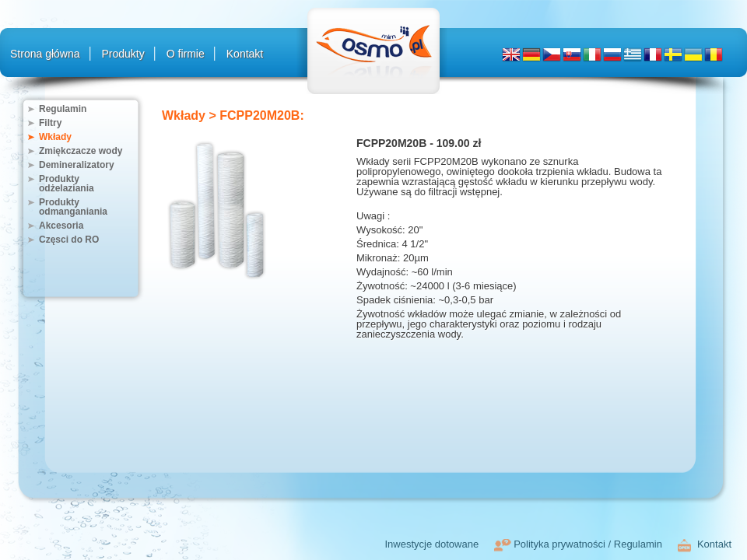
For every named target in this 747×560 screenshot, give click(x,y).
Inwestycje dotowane (431, 544)
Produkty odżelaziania (67, 184)
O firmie (186, 54)
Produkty (123, 54)
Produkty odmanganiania (73, 207)
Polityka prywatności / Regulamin (588, 544)
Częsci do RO (69, 240)
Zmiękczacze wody (81, 151)
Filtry (50, 123)
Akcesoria (61, 226)
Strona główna (45, 54)
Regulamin (63, 109)
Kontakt (245, 54)
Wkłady (55, 137)
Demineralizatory (77, 165)
